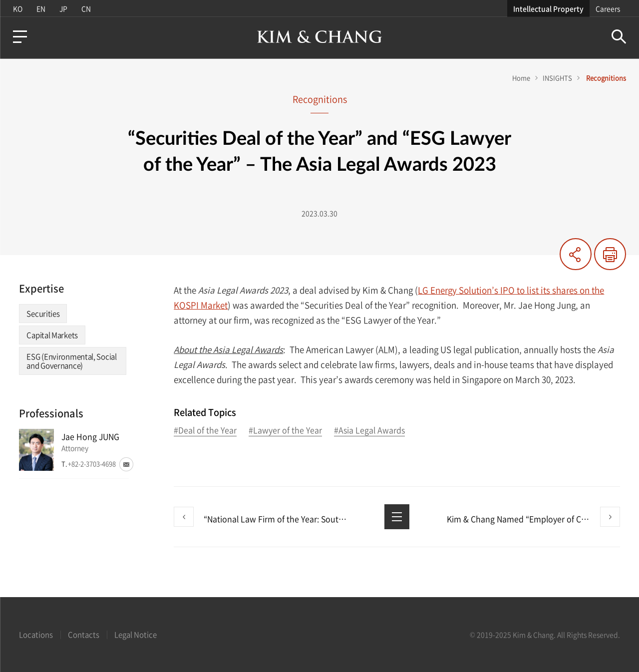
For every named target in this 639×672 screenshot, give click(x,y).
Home (521, 78)
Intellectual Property (548, 8)
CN (86, 8)
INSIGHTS (557, 78)
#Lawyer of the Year (285, 431)
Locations (36, 635)
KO (18, 8)
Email (126, 464)
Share (576, 254)
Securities (43, 314)
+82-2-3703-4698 (92, 464)
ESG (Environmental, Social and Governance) (71, 361)
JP (63, 8)
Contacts (84, 635)
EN (41, 8)
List (397, 517)
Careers (608, 8)
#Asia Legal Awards (369, 431)
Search (619, 37)
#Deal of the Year (205, 431)
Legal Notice (136, 635)
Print (610, 254)
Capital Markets (52, 335)
